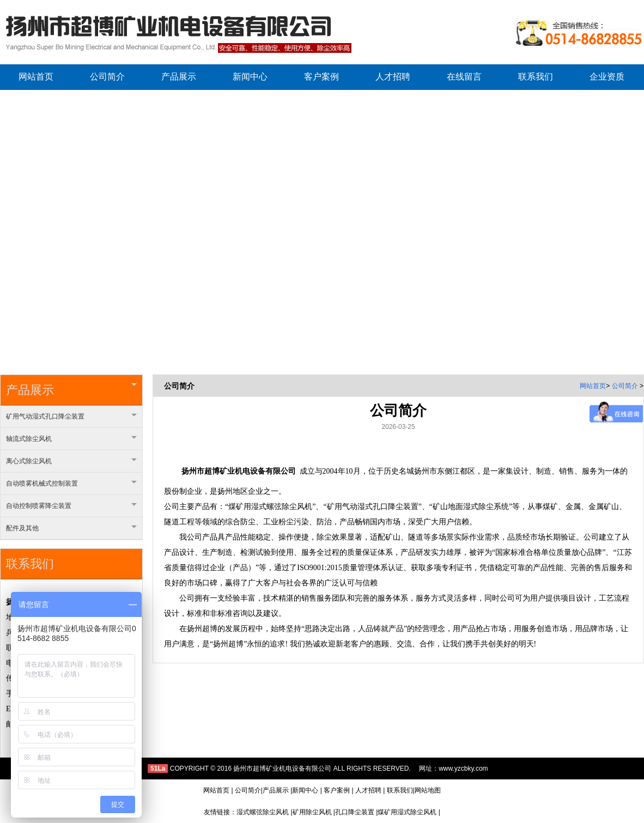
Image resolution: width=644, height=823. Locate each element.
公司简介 (626, 386)
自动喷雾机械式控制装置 (71, 483)
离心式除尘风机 (71, 461)
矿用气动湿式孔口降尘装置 (71, 416)
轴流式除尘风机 (71, 439)
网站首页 (593, 386)
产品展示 (71, 390)
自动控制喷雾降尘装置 (71, 506)
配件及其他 (71, 528)
